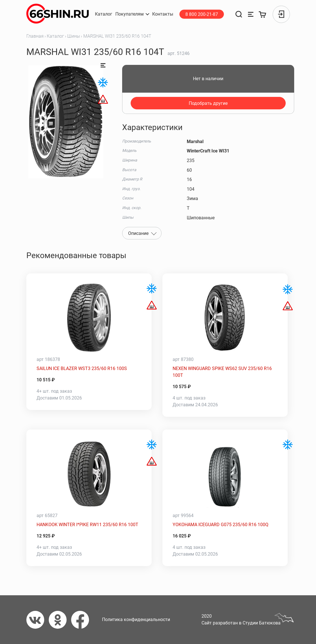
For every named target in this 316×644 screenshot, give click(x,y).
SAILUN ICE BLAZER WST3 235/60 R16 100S (82, 368)
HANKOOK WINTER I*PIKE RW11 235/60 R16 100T (87, 525)
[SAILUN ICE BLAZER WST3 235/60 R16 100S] (89, 318)
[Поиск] (239, 14)
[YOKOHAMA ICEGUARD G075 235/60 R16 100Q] (225, 474)
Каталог (55, 36)
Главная (35, 36)
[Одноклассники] (60, 620)
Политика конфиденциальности (136, 619)
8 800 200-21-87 (202, 14)
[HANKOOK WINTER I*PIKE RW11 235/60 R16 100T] (89, 474)
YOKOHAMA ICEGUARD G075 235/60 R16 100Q (220, 525)
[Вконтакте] (38, 620)
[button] (132, 14)
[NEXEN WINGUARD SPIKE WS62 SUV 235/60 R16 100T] (225, 318)
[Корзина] (263, 14)
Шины (74, 36)
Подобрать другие (208, 103)
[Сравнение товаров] (251, 14)
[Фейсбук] (82, 620)
